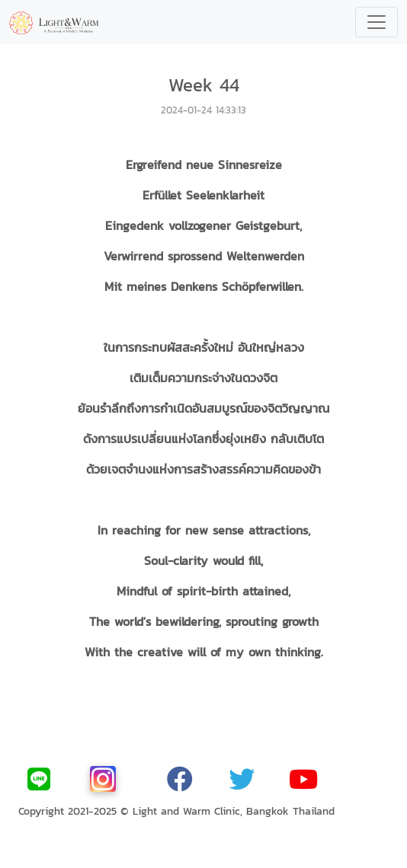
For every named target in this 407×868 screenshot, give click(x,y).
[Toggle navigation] (377, 22)
